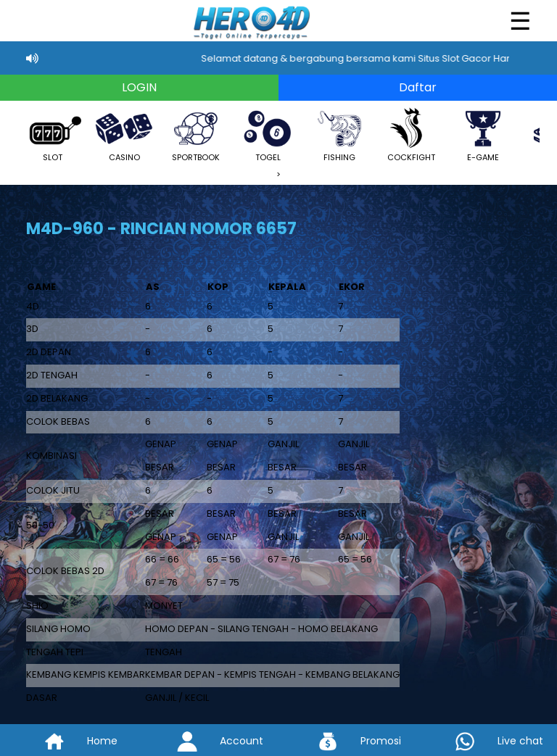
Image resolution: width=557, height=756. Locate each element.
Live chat (488, 741)
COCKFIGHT (411, 134)
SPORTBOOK (196, 134)
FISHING (339, 134)
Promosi (348, 741)
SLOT (52, 134)
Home (70, 741)
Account (209, 741)
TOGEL (268, 134)
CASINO (124, 134)
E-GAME (483, 134)
